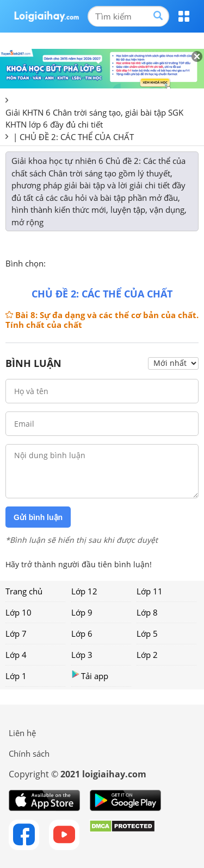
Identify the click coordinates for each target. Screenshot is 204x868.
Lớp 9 (82, 612)
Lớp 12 (84, 591)
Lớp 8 (147, 612)
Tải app (90, 676)
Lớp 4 (16, 655)
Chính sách (29, 753)
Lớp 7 (16, 633)
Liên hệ (22, 733)
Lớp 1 (16, 676)
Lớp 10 (18, 612)
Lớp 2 (147, 655)
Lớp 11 (150, 591)
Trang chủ (24, 591)
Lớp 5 (147, 633)
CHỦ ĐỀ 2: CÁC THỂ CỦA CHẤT (77, 137)
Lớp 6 (82, 633)
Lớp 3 (82, 655)
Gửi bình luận (38, 517)
